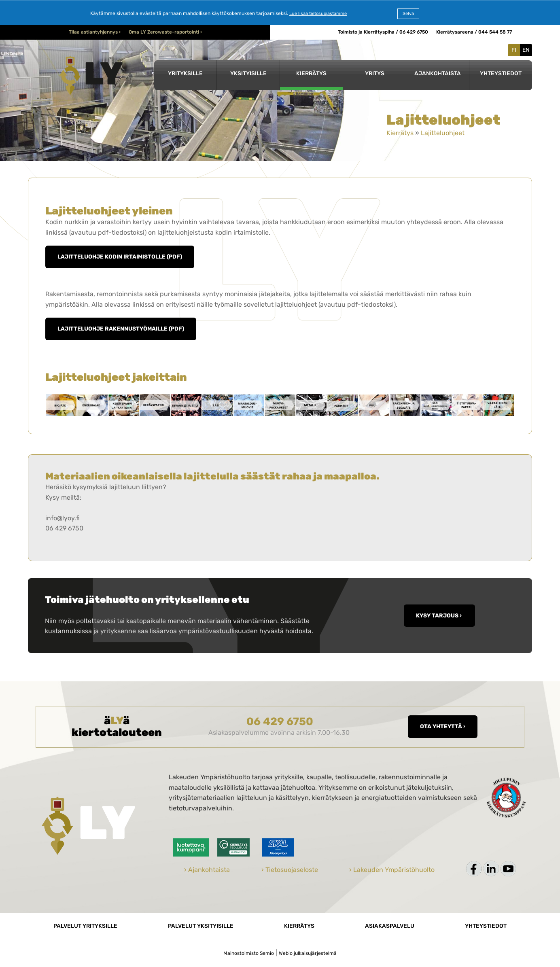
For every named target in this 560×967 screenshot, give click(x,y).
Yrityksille (185, 73)
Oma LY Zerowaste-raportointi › (165, 32)
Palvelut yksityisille (201, 926)
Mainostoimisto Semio (249, 953)
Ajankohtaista (438, 73)
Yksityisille (248, 73)
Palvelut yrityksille (85, 926)
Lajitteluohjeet (443, 133)
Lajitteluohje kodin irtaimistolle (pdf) (120, 257)
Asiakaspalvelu (390, 926)
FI (514, 50)
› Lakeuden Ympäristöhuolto (392, 870)
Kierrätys (311, 73)
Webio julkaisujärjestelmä (308, 953)
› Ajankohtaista (207, 870)
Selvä (408, 14)
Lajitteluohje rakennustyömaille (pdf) (121, 329)
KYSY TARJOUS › (439, 615)
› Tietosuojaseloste (290, 870)
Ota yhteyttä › (443, 726)
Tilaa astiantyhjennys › (95, 32)
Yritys (375, 73)
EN (526, 50)
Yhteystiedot (501, 73)
